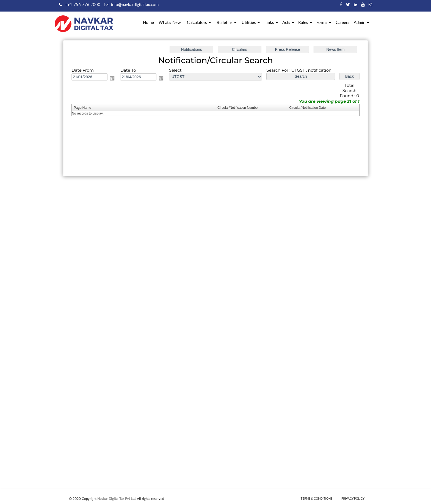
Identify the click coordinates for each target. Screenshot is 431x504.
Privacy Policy (347, 499)
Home (148, 22)
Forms (324, 22)
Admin (361, 22)
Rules (305, 22)
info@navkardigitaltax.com (135, 4)
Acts (288, 22)
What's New (170, 22)
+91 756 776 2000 (83, 4)
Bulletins (226, 22)
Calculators (199, 22)
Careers (342, 22)
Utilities (251, 22)
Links (271, 22)
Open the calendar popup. (114, 79)
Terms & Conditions (319, 499)
